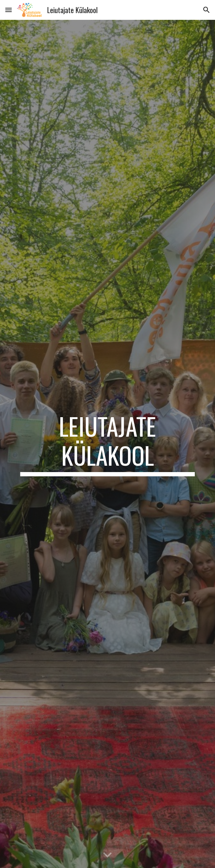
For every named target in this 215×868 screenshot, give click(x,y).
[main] (107, 444)
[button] (9, 10)
